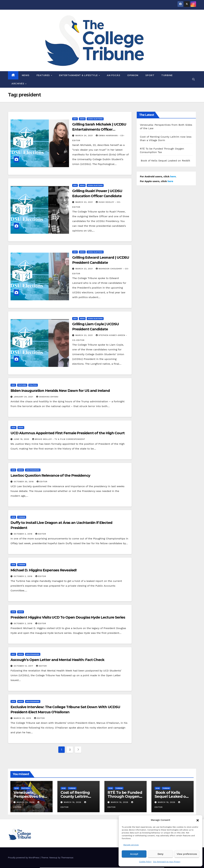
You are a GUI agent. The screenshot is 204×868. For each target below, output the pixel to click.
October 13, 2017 (24, 666)
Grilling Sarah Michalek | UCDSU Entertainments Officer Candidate (99, 129)
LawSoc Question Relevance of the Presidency (50, 475)
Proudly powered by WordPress (24, 858)
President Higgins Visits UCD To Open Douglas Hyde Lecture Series (68, 617)
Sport (150, 75)
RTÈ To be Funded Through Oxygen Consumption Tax (125, 796)
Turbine (167, 75)
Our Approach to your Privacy (167, 862)
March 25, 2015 (23, 718)
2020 (13, 427)
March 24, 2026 (26, 802)
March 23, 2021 (84, 202)
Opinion (133, 75)
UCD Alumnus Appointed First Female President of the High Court (68, 433)
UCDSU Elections (95, 119)
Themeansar (67, 858)
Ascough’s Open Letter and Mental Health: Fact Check (57, 660)
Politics (33, 385)
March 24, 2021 (84, 136)
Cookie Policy (145, 862)
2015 (13, 701)
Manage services (131, 845)
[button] (198, 820)
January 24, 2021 (24, 397)
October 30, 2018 (24, 482)
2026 (16, 788)
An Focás (113, 75)
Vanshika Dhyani (47, 397)
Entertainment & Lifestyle (79, 75)
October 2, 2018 (23, 534)
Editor (42, 482)
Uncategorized (33, 470)
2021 (75, 119)
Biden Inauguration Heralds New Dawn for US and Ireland (60, 391)
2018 (13, 470)
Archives (18, 84)
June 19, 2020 (22, 439)
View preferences (187, 854)
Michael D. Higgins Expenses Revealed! (44, 570)
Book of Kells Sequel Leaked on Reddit (165, 161)
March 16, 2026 (73, 802)
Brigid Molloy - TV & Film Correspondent (59, 439)
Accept (134, 854)
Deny (160, 854)
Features (44, 75)
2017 (13, 654)
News (26, 75)
